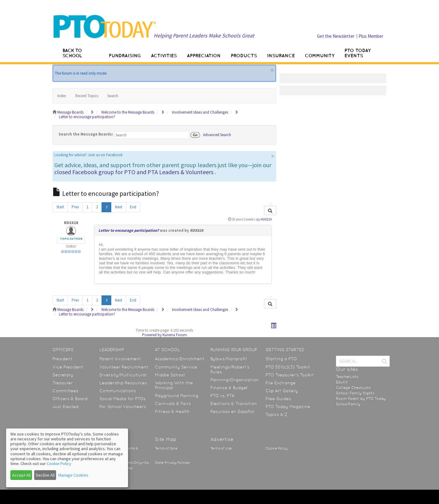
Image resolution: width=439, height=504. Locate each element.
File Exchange (281, 383)
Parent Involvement (120, 359)
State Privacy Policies (172, 463)
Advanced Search (217, 134)
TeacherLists (347, 377)
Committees (65, 391)
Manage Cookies (73, 475)
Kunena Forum (175, 335)
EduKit (342, 382)
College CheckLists (353, 388)
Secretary (63, 375)
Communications (118, 391)
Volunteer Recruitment (124, 367)
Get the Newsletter (336, 36)
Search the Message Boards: (86, 134)
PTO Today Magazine (288, 407)
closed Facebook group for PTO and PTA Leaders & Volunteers (134, 172)
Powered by (152, 335)
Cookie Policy (277, 448)
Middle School (170, 375)
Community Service (176, 367)
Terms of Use (221, 448)
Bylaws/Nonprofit (229, 359)
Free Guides (278, 399)
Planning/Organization (235, 380)
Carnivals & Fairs (173, 404)
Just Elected (66, 407)
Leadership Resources (123, 383)
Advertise (222, 439)
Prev (75, 207)
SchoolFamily (348, 404)
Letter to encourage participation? (129, 230)
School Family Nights (355, 393)
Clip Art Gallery (282, 391)
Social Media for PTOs (123, 399)
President (62, 359)
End (133, 207)
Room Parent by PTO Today (361, 399)
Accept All (21, 475)
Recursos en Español (232, 411)
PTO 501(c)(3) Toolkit (288, 367)
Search (113, 96)
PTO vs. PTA (222, 396)
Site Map (166, 439)
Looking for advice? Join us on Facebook (88, 155)
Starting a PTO (281, 359)
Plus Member (371, 36)
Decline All (45, 475)
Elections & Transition (234, 404)
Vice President (68, 367)
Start (60, 207)
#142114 (266, 219)
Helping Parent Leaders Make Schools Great (204, 35)
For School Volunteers (123, 407)
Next (119, 207)
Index (62, 96)
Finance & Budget (229, 388)
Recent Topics (87, 96)
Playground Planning (177, 396)
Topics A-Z (276, 414)
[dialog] (67, 458)
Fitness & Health (172, 411)
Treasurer (63, 383)
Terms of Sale (166, 448)
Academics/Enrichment (180, 359)
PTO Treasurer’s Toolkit (290, 375)
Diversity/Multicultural (123, 375)
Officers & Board (70, 399)
